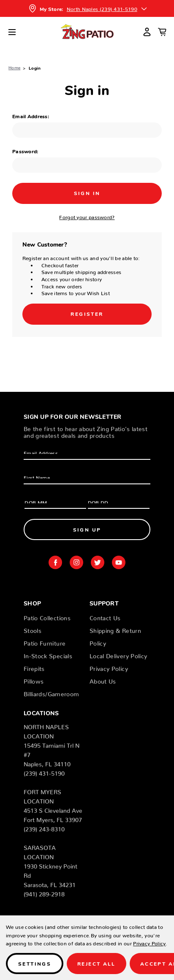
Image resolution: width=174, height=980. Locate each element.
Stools (33, 629)
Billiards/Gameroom (51, 692)
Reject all (97, 963)
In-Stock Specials (48, 654)
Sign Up (87, 529)
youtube (119, 562)
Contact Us (105, 616)
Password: (25, 151)
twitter (98, 562)
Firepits (34, 667)
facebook (55, 562)
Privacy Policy (109, 667)
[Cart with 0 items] (162, 32)
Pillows (34, 680)
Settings (35, 963)
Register (87, 314)
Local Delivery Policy (118, 654)
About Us (103, 680)
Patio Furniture (45, 642)
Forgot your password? (87, 216)
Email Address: (31, 116)
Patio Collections (47, 616)
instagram (76, 562)
